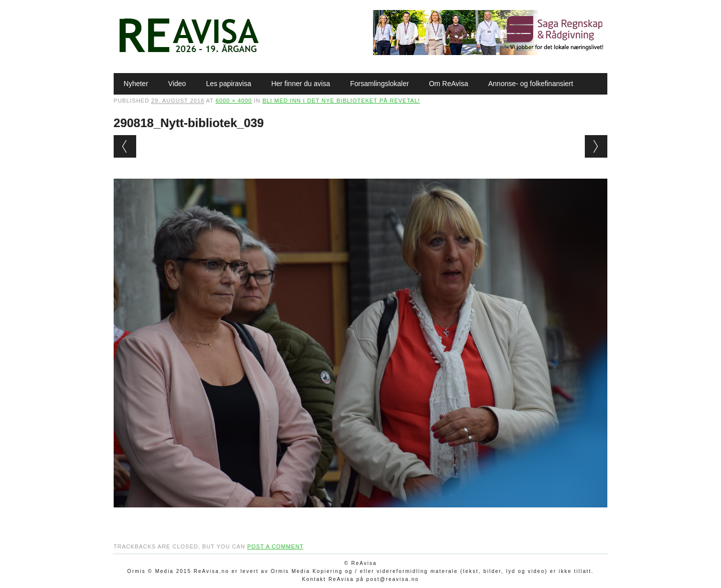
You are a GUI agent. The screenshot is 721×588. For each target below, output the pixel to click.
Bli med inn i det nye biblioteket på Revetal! (341, 101)
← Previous (125, 146)
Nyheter (136, 84)
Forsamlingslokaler (379, 84)
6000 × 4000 (234, 101)
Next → (596, 146)
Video (177, 84)
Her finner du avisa (301, 84)
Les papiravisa (228, 84)
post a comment (275, 546)
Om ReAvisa (449, 84)
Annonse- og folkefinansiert (531, 84)
